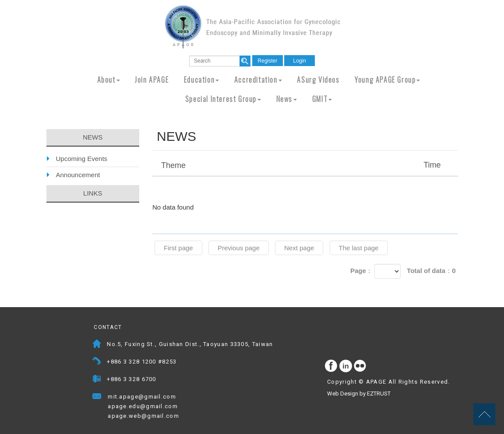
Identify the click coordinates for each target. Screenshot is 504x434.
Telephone (97, 362)
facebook (331, 366)
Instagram (346, 366)
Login (300, 61)
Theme (306, 165)
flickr (360, 366)
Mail (185, 397)
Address (97, 345)
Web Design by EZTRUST (359, 394)
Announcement (78, 175)
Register (268, 61)
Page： (361, 271)
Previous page (239, 248)
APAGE (252, 26)
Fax (97, 380)
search (245, 61)
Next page (299, 248)
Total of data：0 (431, 271)
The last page (359, 248)
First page (178, 248)
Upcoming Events (82, 159)
